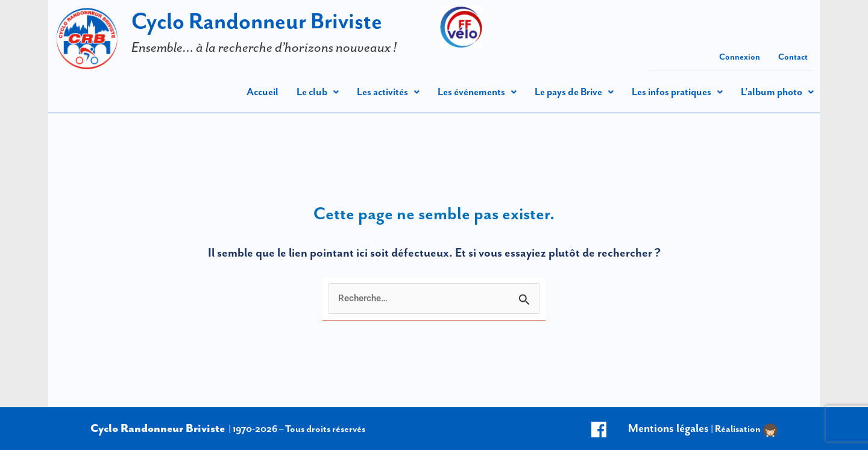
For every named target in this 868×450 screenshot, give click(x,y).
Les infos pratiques (677, 92)
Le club (318, 92)
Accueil (263, 92)
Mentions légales (668, 428)
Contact (793, 57)
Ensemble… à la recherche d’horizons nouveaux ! (264, 47)
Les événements (477, 92)
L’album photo (777, 92)
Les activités (388, 92)
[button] (318, 92)
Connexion (740, 57)
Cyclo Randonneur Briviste (257, 21)
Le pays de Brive (574, 92)
